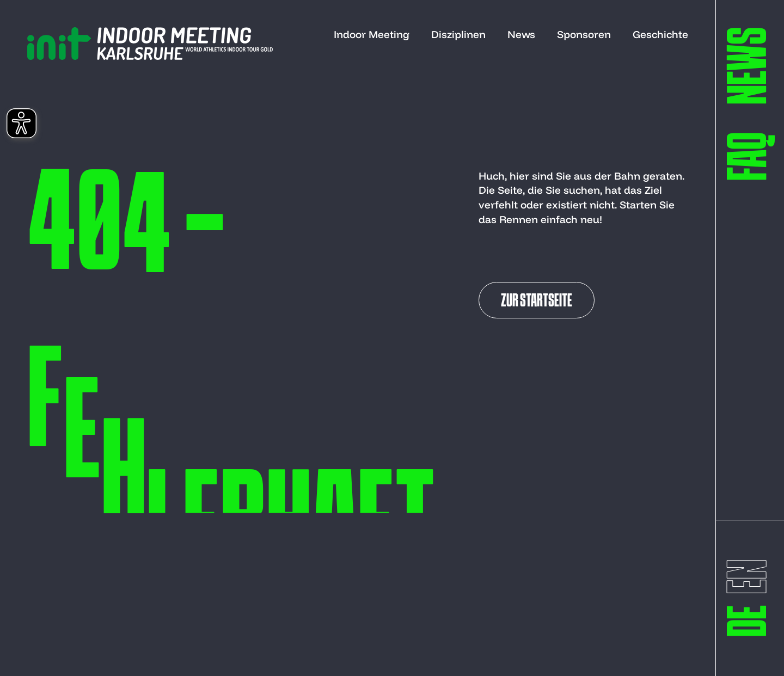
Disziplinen (458, 34)
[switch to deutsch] (751, 621)
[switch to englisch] (751, 577)
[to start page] (150, 44)
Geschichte (660, 34)
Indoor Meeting (372, 34)
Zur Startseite (537, 302)
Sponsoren (584, 34)
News (521, 34)
